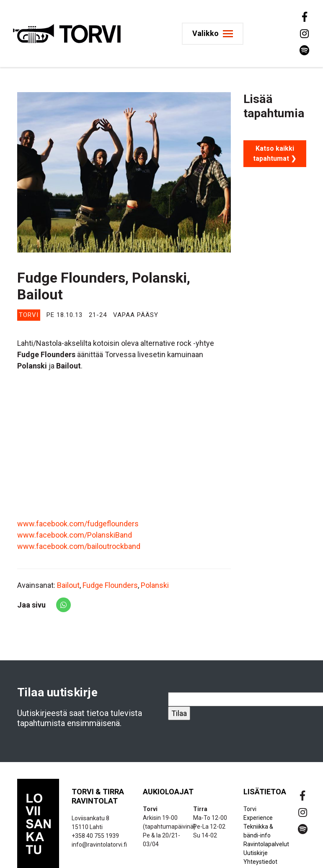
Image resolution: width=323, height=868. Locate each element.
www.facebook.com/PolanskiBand (75, 535)
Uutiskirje (256, 853)
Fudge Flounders (110, 585)
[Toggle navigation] (215, 34)
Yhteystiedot (260, 862)
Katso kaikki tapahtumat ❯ (275, 153)
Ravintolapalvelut (266, 844)
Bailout (68, 585)
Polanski (155, 585)
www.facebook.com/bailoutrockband (79, 546)
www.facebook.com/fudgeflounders (78, 524)
